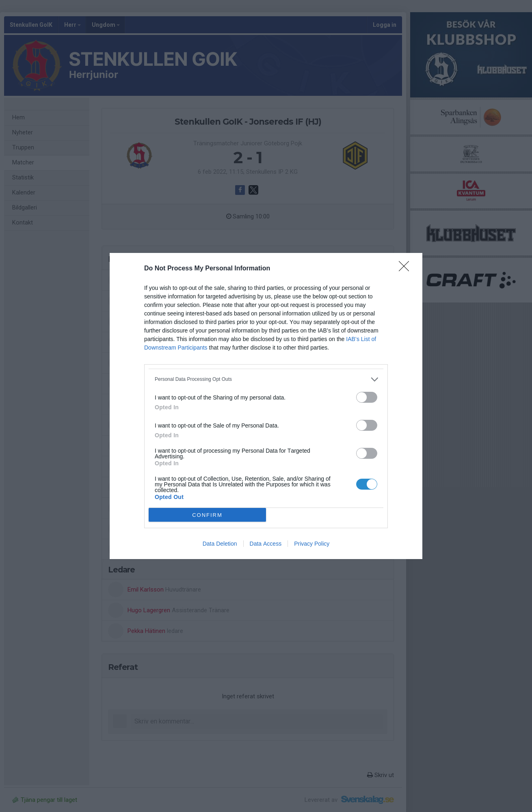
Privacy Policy (312, 544)
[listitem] (266, 379)
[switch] (367, 397)
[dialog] (266, 406)
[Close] (407, 269)
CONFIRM (207, 515)
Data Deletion (220, 544)
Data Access (266, 544)
